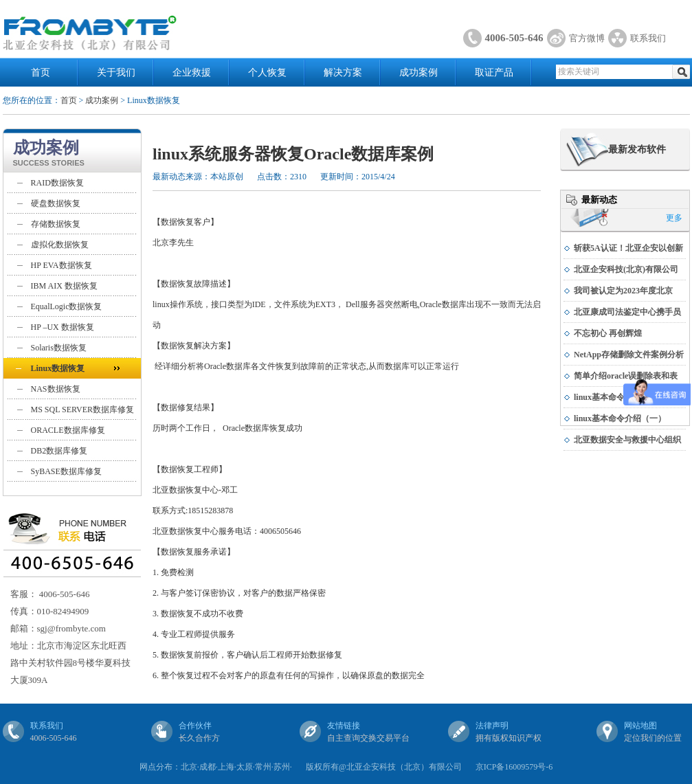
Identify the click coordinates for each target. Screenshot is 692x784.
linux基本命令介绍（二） (620, 397)
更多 (674, 218)
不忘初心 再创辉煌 (608, 333)
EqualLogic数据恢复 (67, 306)
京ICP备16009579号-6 (514, 767)
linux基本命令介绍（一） (620, 418)
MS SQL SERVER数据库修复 (83, 410)
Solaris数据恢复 (59, 348)
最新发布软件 (637, 149)
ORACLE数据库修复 (68, 430)
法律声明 (492, 726)
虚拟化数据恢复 (60, 245)
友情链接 (344, 726)
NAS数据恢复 (56, 389)
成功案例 (418, 72)
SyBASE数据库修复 (66, 471)
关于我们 (116, 72)
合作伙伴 (195, 726)
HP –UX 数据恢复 (63, 327)
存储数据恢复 (56, 224)
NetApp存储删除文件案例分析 (629, 355)
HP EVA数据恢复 (62, 265)
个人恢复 (267, 72)
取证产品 (494, 72)
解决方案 (343, 72)
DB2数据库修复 (59, 451)
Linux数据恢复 (58, 368)
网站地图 (640, 726)
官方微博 (587, 38)
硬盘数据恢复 (56, 203)
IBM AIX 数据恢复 (64, 286)
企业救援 (192, 72)
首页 (41, 72)
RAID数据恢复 (57, 183)
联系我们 (648, 38)
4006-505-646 (514, 38)
